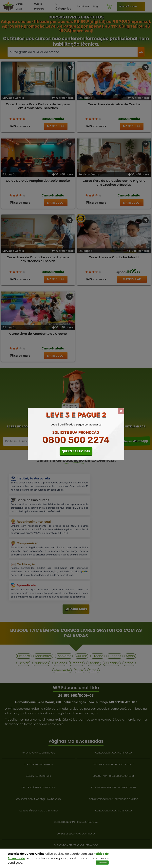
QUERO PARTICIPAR (76, 451)
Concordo (102, 862)
